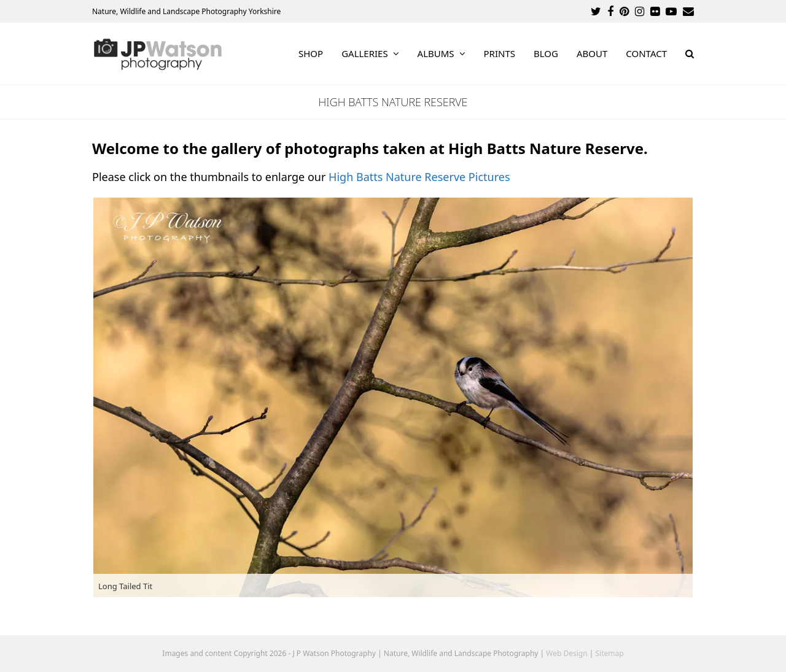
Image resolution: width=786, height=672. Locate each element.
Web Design (566, 653)
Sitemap (610, 653)
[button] (690, 54)
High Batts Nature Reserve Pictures (419, 177)
